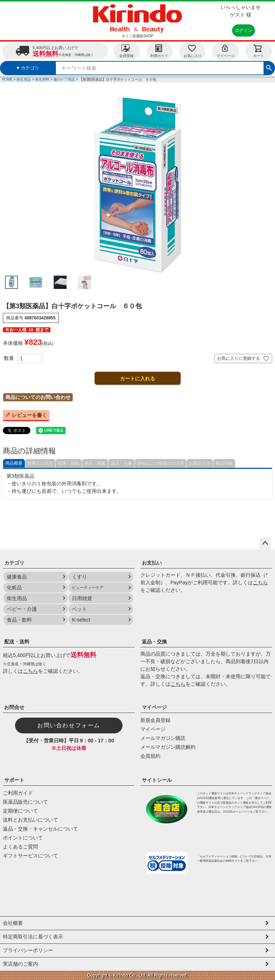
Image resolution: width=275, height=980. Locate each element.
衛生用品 (24, 79)
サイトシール (157, 780)
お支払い (152, 563)
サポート (14, 780)
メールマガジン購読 (163, 738)
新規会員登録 (155, 720)
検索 (269, 67)
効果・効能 (69, 463)
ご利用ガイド (18, 793)
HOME (7, 79)
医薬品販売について (25, 802)
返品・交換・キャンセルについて (40, 829)
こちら (260, 582)
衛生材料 (42, 79)
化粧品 (14, 587)
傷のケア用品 (64, 79)
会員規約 (150, 756)
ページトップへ (265, 543)
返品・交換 (154, 642)
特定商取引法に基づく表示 (33, 937)
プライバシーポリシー (28, 950)
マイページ (226, 51)
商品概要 (14, 463)
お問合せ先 (200, 463)
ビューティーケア (88, 587)
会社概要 (13, 923)
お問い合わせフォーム (69, 725)
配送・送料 (17, 642)
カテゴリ (14, 563)
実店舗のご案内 (20, 964)
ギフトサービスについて (30, 856)
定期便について (20, 811)
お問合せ (14, 707)
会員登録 (126, 51)
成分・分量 (121, 463)
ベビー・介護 (22, 609)
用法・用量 (95, 463)
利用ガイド (159, 51)
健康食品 (17, 577)
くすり (79, 577)
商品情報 (224, 463)
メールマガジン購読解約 (168, 747)
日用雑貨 (82, 598)
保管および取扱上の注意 (161, 463)
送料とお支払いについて (30, 820)
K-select (81, 620)
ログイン (243, 30)
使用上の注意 (40, 463)
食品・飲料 (19, 620)
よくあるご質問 (20, 847)
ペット (79, 609)
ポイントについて (23, 838)
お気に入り (193, 51)
